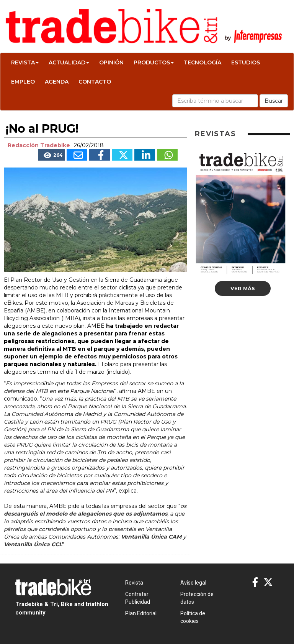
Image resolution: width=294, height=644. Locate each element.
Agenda (57, 82)
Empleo (23, 82)
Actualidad (69, 62)
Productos (154, 62)
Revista (25, 62)
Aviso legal (193, 583)
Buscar (274, 101)
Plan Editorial (141, 613)
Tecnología (203, 62)
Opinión (111, 62)
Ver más (243, 288)
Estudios (246, 62)
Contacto (95, 82)
